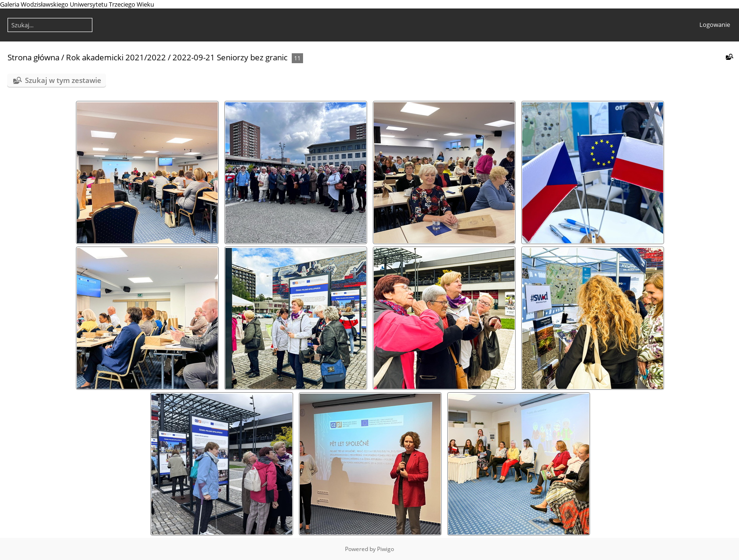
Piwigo (386, 549)
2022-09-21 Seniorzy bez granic (230, 57)
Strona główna (33, 57)
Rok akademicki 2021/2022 (116, 57)
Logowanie (715, 25)
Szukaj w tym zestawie (63, 80)
